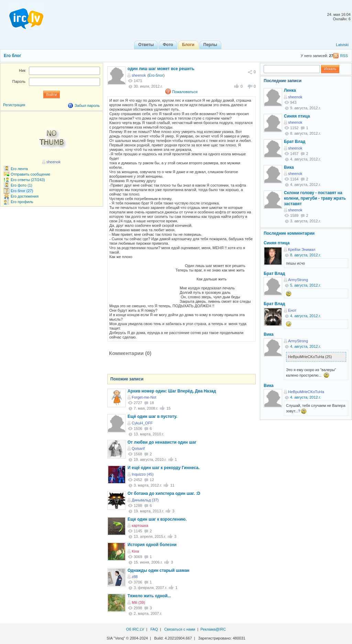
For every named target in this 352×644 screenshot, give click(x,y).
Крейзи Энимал (302, 249)
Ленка (290, 90)
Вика (289, 167)
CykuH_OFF (142, 423)
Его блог (12, 56)
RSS (344, 56)
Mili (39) (138, 602)
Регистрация (14, 105)
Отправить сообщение (30, 174)
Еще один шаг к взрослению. (157, 519)
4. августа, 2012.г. (305, 316)
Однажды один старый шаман (158, 570)
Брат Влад (295, 142)
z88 (135, 577)
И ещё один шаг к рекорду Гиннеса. (164, 468)
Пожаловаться (185, 92)
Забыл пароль (87, 106)
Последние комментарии (289, 233)
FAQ (154, 629)
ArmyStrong (298, 280)
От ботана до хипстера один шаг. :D (164, 493)
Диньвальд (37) (145, 500)
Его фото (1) (21, 185)
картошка (140, 525)
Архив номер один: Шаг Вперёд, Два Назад (172, 391)
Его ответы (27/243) (28, 180)
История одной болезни (152, 545)
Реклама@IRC (213, 629)
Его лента (19, 169)
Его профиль (22, 202)
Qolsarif (138, 448)
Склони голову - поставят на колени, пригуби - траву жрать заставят (315, 198)
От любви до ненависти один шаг (162, 442)
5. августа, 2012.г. (305, 285)
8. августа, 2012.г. (305, 255)
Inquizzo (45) (143, 474)
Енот (292, 310)
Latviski (342, 45)
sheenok (139, 75)
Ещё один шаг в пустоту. (152, 417)
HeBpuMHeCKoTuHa (306, 392)
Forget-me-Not (144, 397)
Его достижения (25, 196)
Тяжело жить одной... (149, 596)
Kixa (135, 551)
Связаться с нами (180, 629)
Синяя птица (297, 116)
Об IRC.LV (135, 629)
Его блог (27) (22, 191)
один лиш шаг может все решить (161, 69)
